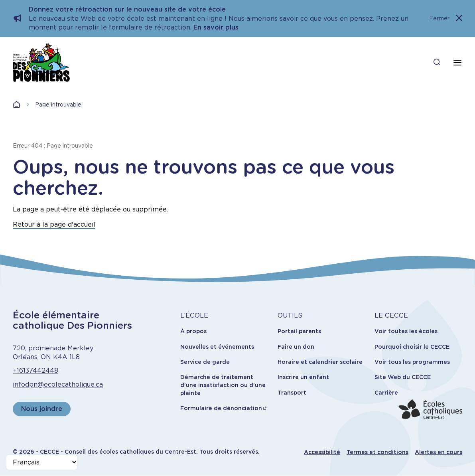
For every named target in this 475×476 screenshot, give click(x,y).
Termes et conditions (377, 452)
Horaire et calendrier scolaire (320, 362)
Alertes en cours (439, 452)
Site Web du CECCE (403, 377)
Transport (292, 393)
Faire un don (296, 347)
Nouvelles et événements (217, 347)
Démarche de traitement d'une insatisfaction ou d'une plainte (223, 385)
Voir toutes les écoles (406, 331)
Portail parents (299, 331)
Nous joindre (42, 409)
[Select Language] (42, 462)
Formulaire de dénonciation (221, 408)
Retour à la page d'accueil (54, 224)
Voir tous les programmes (412, 362)
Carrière (386, 393)
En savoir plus (216, 27)
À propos (193, 331)
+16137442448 (35, 370)
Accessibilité (322, 452)
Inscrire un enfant (303, 377)
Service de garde (205, 362)
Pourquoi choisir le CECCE (412, 347)
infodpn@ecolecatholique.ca (58, 384)
